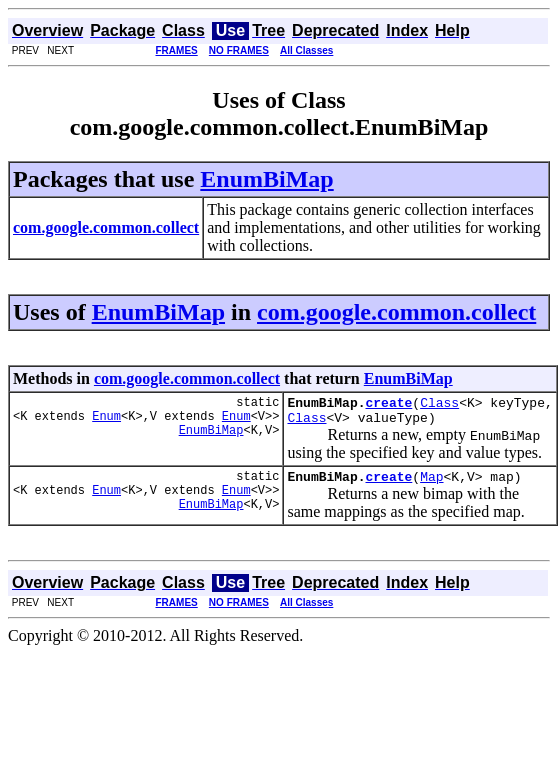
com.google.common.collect (396, 312)
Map (431, 485)
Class (439, 405)
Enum (106, 421)
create (388, 405)
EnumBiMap (266, 179)
